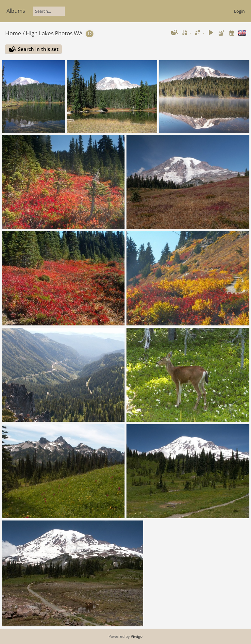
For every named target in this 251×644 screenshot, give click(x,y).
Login (239, 11)
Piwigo (137, 636)
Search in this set (38, 49)
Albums (16, 11)
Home (13, 33)
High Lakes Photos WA (54, 33)
